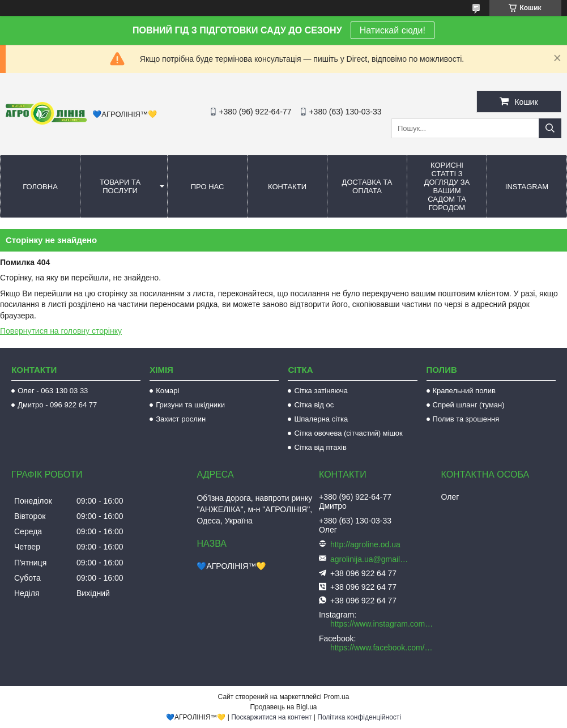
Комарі (167, 391)
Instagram (527, 187)
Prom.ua (336, 697)
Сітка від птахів (320, 447)
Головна (40, 187)
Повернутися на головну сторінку (61, 331)
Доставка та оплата (367, 186)
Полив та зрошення (466, 419)
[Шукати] (550, 128)
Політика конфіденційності (359, 717)
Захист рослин (181, 419)
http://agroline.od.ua (365, 544)
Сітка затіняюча (321, 391)
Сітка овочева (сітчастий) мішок (348, 433)
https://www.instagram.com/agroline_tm (383, 624)
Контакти (287, 187)
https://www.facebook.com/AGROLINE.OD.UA (383, 648)
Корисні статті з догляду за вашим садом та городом (447, 186)
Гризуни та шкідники (190, 405)
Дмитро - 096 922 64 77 (57, 405)
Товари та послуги (120, 186)
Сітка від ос (314, 405)
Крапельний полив (464, 391)
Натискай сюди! (393, 30)
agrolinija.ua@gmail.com (370, 559)
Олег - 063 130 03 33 (53, 391)
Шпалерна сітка (321, 419)
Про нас (208, 187)
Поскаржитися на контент (271, 717)
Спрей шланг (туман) (469, 405)
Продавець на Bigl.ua (283, 707)
